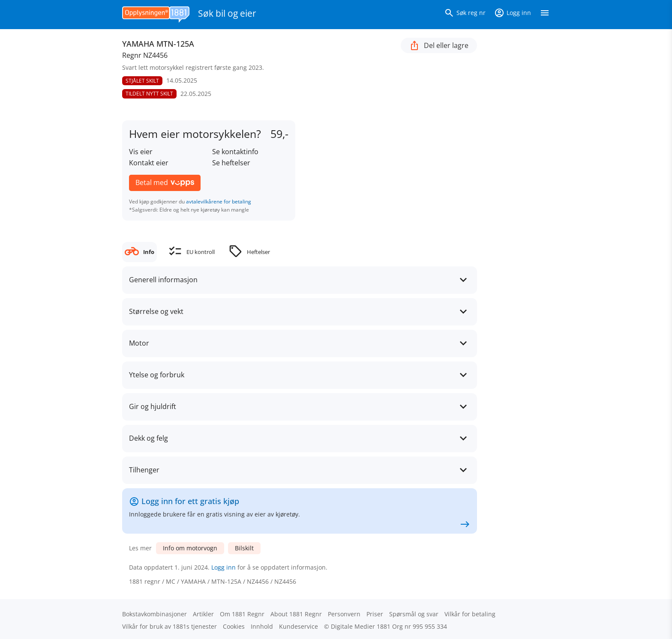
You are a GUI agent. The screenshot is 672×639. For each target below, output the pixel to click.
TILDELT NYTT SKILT (149, 94)
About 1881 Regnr (296, 614)
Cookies (234, 626)
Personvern (344, 614)
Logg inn (223, 567)
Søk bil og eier (227, 13)
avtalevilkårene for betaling (219, 202)
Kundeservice (298, 626)
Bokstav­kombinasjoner (154, 614)
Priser (375, 614)
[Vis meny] (545, 15)
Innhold (262, 626)
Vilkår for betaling (470, 614)
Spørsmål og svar (414, 614)
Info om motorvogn (190, 548)
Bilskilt (244, 548)
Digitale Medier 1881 (361, 626)
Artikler (203, 614)
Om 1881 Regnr (242, 614)
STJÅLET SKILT (142, 81)
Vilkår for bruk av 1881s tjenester (169, 626)
